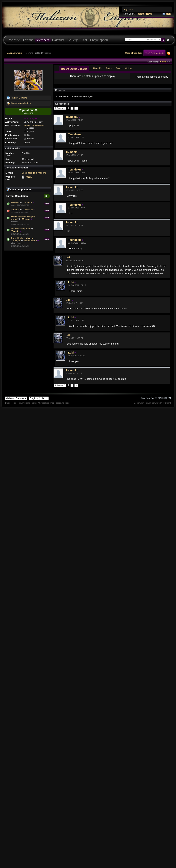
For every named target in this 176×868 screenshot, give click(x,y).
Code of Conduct (133, 53)
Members (43, 40)
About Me (98, 68)
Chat (84, 40)
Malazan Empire (14, 53)
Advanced (168, 40)
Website (14, 40)
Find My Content (17, 98)
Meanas (26, 219)
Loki (68, 260)
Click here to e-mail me (34, 173)
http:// (29, 177)
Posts (119, 68)
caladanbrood (30, 241)
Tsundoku (27, 202)
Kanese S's (28, 209)
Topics (109, 68)
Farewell (15, 202)
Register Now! (144, 14)
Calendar (58, 40)
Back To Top (11, 406)
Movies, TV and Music (34, 125)
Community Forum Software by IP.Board (152, 406)
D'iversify (15, 231)
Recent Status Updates (74, 69)
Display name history (19, 103)
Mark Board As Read (60, 406)
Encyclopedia (99, 40)
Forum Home (24, 406)
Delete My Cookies (40, 406)
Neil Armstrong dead (21, 229)
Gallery (73, 40)
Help (167, 14)
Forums (28, 40)
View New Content (154, 53)
